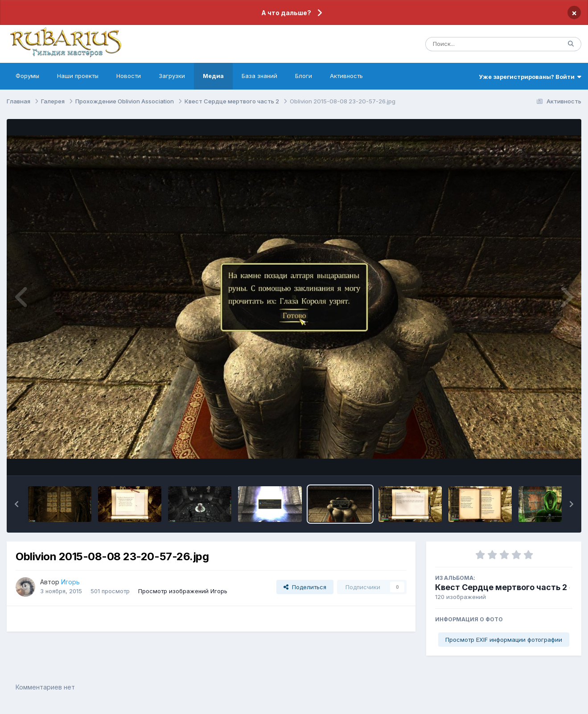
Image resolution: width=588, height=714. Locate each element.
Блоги (304, 76)
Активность (346, 76)
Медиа (213, 76)
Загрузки (172, 76)
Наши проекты (78, 76)
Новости (129, 76)
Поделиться (305, 587)
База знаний (259, 76)
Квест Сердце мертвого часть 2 (501, 588)
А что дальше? (286, 13)
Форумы (27, 76)
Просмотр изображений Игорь (183, 591)
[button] (16, 504)
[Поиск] (476, 44)
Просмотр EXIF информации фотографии (504, 640)
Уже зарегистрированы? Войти (530, 77)
